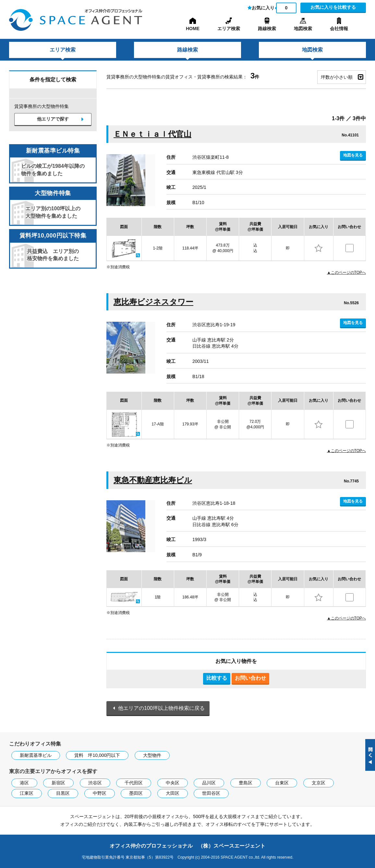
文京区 (319, 783)
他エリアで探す (53, 119)
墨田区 (136, 793)
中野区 (100, 793)
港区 (24, 783)
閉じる (370, 755)
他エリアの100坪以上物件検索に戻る (161, 708)
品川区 (209, 783)
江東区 (27, 793)
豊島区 (246, 783)
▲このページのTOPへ (346, 272)
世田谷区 (211, 793)
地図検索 (303, 29)
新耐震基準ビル (36, 755)
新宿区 (58, 783)
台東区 (282, 783)
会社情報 (339, 29)
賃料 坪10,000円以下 (97, 755)
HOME (193, 29)
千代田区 (134, 783)
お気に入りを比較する (333, 7)
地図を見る (353, 155)
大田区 (173, 793)
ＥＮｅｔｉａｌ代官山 (152, 134)
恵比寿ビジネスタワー (153, 302)
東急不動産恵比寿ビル (153, 480)
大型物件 (152, 755)
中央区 (173, 783)
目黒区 (63, 793)
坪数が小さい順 (337, 77)
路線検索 (267, 29)
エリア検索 (229, 29)
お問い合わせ (250, 678)
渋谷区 (95, 783)
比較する (217, 678)
